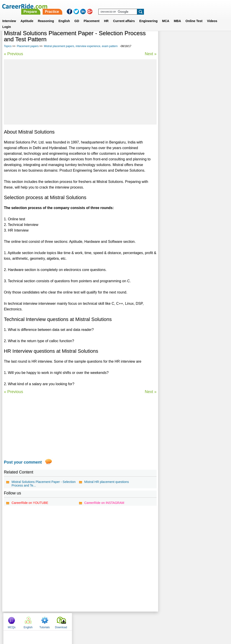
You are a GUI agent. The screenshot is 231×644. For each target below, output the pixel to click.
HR (106, 16)
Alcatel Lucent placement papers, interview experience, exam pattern (193, 176)
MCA (166, 16)
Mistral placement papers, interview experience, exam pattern (81, 46)
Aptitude (27, 16)
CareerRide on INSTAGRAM (104, 503)
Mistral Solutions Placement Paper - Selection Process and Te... (44, 484)
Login (7, 21)
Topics (8, 46)
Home (60, 621)
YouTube (147, 621)
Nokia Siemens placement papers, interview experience (193, 152)
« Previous (13, 54)
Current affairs (124, 16)
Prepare (115, 6)
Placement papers (28, 46)
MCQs (167, 41)
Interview (9, 16)
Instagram (165, 621)
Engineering (149, 16)
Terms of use (113, 621)
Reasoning (46, 16)
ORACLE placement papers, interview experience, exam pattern (189, 140)
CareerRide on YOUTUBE (30, 503)
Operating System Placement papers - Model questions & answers (189, 164)
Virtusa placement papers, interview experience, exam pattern (187, 116)
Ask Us (132, 621)
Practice (136, 6)
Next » (150, 54)
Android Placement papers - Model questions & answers (187, 128)
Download (217, 41)
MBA (177, 16)
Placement (92, 16)
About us (75, 621)
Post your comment (23, 462)
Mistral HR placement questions (106, 482)
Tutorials (200, 41)
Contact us (93, 621)
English (64, 16)
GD (77, 16)
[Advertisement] (80, 92)
